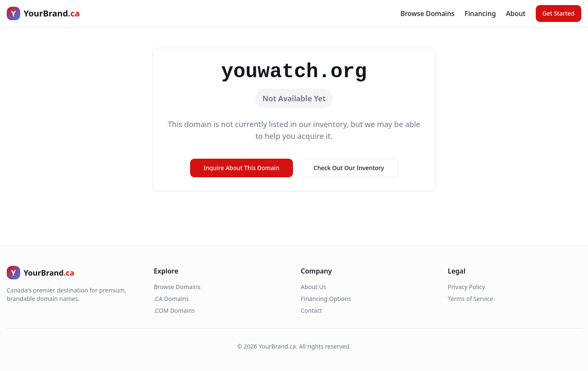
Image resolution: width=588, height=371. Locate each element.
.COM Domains (175, 310)
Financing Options (326, 299)
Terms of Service (470, 299)
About (516, 14)
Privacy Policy (466, 287)
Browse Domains (427, 14)
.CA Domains (171, 299)
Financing (480, 14)
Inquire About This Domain (242, 168)
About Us (314, 287)
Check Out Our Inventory (349, 168)
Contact (312, 310)
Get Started (558, 13)
